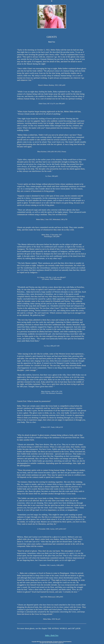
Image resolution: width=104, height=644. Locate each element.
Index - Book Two (52, 635)
